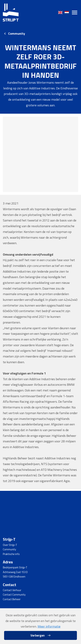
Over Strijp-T (10, 545)
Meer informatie (49, 626)
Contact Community (14, 595)
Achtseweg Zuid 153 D (15, 572)
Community (17, 34)
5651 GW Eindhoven (14, 577)
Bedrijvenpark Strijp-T (15, 567)
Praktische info (11, 554)
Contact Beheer (12, 599)
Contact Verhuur (12, 590)
